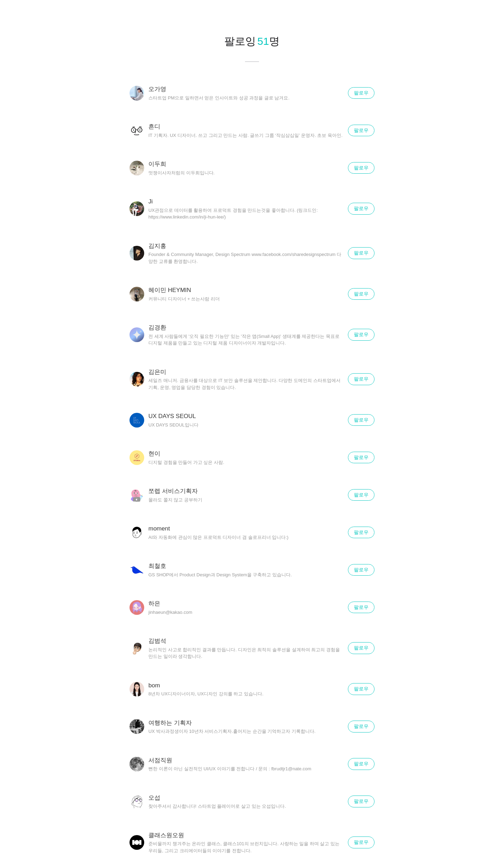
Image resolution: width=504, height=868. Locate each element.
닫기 (490, 14)
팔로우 (361, 93)
